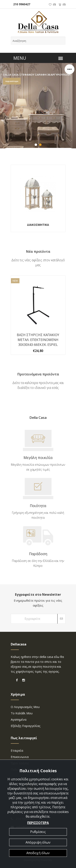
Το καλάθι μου (22, 713)
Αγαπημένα (19, 719)
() (52, 4)
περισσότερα (12, 82)
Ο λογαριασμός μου (25, 707)
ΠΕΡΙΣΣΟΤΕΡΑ (38, 823)
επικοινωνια (20, 757)
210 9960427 (21, 4)
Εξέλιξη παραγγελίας (26, 726)
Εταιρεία (17, 750)
